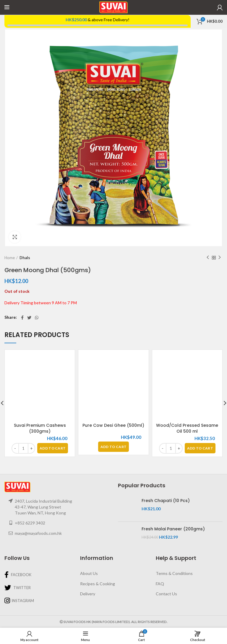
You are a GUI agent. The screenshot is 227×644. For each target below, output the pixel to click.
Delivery (88, 594)
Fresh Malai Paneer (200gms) (173, 529)
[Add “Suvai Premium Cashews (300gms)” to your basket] (53, 448)
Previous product (208, 258)
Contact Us (166, 594)
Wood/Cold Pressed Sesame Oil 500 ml (187, 428)
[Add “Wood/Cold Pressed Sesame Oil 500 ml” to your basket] (200, 448)
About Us (89, 573)
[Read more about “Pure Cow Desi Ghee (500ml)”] (113, 447)
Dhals (25, 258)
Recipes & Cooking (98, 584)
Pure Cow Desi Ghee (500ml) (113, 425)
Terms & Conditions (174, 573)
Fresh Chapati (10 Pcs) (166, 501)
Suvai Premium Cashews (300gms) (40, 428)
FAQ (160, 584)
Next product (220, 258)
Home (10, 258)
